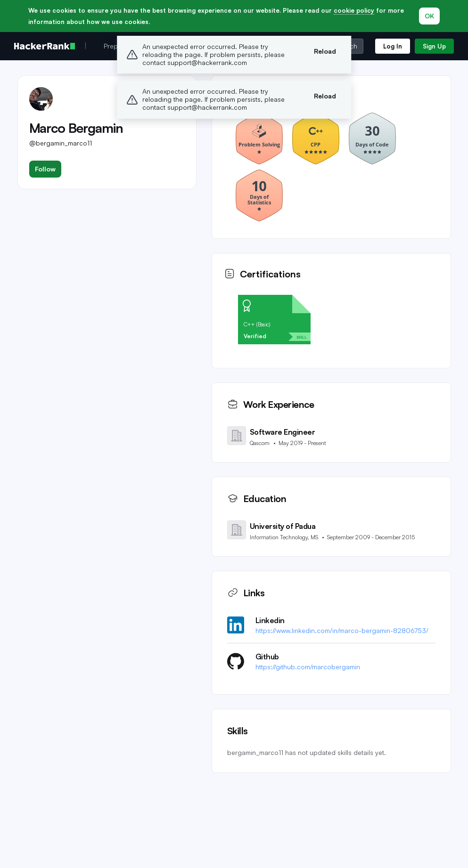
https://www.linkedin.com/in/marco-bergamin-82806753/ (342, 630)
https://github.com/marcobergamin (308, 667)
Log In (393, 46)
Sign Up (434, 46)
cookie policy (354, 10)
